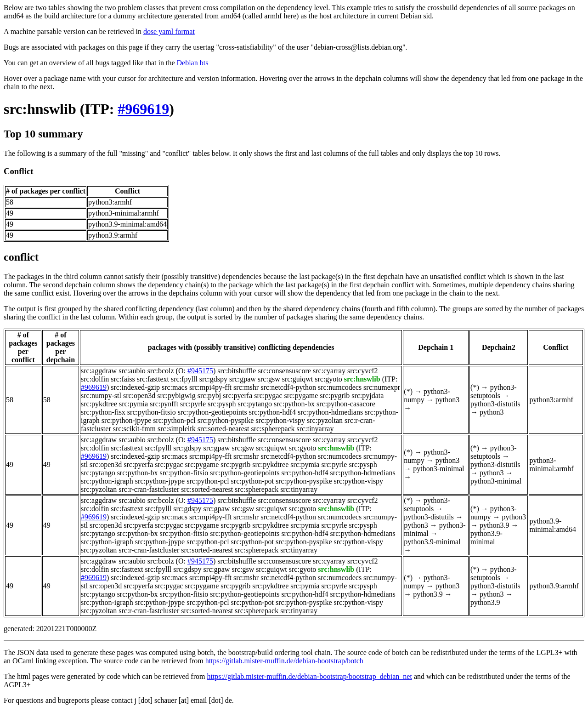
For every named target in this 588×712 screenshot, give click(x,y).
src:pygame (301, 396)
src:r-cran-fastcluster (149, 489)
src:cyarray (329, 371)
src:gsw (269, 379)
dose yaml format (169, 31)
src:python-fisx (103, 412)
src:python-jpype (126, 420)
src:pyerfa (237, 396)
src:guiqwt (298, 379)
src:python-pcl (174, 420)
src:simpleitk (177, 429)
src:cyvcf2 (363, 371)
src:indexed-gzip (135, 387)
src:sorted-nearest (223, 429)
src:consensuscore (284, 371)
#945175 (200, 371)
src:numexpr (382, 387)
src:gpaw (243, 379)
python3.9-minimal (432, 542)
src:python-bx (294, 404)
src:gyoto (328, 379)
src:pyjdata (367, 396)
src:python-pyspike (226, 420)
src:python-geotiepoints (212, 412)
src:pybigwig (176, 396)
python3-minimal (438, 469)
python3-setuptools (493, 391)
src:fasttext (153, 379)
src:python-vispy (280, 420)
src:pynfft (164, 404)
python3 (447, 400)
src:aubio (132, 371)
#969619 (143, 109)
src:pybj (209, 396)
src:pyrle (193, 404)
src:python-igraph (107, 481)
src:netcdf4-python (288, 387)
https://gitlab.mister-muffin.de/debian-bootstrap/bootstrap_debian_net (309, 676)
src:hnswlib (40, 109)
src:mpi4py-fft (210, 387)
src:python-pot (252, 481)
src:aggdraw (99, 371)
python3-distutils (495, 404)
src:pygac (268, 396)
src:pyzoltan (325, 420)
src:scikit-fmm (134, 429)
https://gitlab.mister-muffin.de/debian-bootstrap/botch (284, 661)
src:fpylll (184, 379)
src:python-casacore (346, 404)
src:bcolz (161, 371)
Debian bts (193, 63)
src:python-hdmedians (330, 412)
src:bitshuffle (237, 371)
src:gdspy (213, 379)
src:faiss (123, 379)
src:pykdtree (99, 404)
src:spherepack (273, 429)
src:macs (175, 387)
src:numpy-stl (101, 396)
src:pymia (133, 404)
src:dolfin (95, 379)
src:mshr (246, 387)
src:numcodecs (340, 387)
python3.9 (494, 525)
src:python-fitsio (152, 412)
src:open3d (139, 396)
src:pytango (255, 404)
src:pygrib (335, 396)
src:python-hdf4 (272, 412)
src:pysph (222, 404)
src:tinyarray (315, 429)
